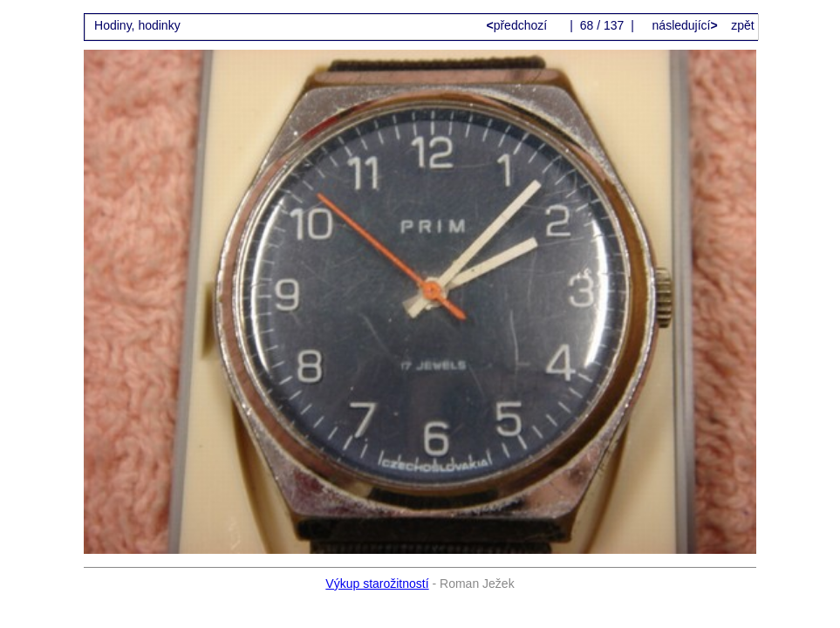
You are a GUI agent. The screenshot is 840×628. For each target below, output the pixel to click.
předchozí (518, 25)
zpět (742, 25)
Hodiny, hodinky (137, 25)
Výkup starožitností (377, 584)
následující (683, 25)
